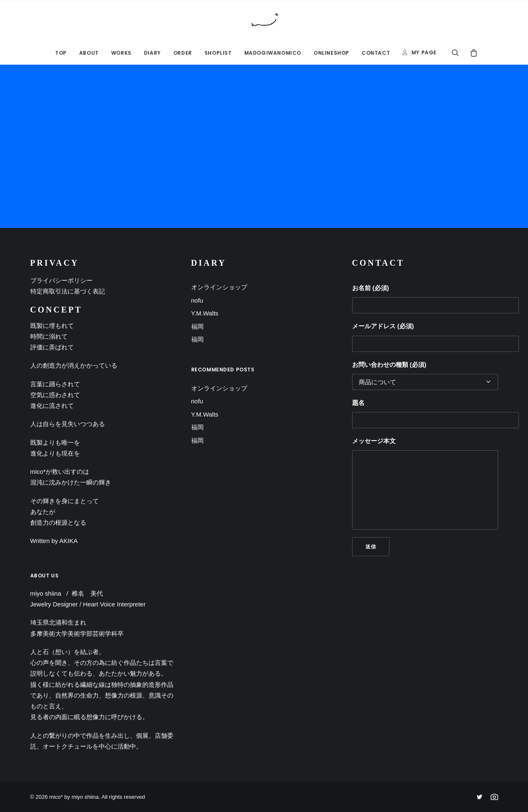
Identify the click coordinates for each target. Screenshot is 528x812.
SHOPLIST (218, 53)
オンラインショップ (219, 287)
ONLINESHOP (331, 53)
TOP (61, 53)
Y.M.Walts (205, 313)
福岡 (197, 326)
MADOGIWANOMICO (273, 53)
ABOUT (89, 53)
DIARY (152, 53)
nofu (197, 300)
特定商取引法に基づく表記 (68, 291)
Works (121, 53)
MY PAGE (424, 52)
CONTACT (376, 53)
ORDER (183, 53)
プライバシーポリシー (61, 280)
